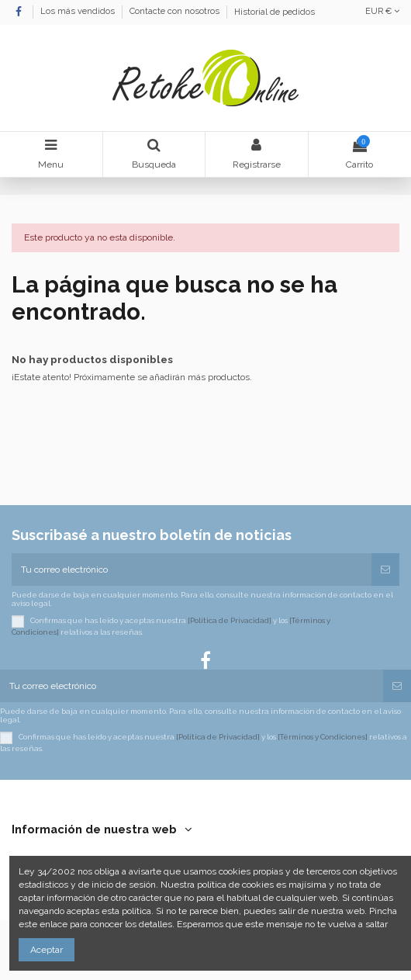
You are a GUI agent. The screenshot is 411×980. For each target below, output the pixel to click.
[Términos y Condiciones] (323, 738)
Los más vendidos (79, 12)
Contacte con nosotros (176, 12)
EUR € (382, 11)
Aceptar (47, 950)
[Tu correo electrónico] (192, 570)
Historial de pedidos (275, 12)
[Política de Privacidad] (230, 621)
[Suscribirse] (385, 570)
